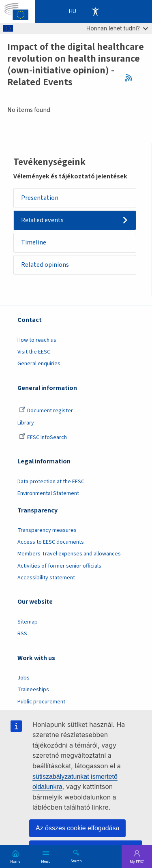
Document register (46, 411)
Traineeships (33, 690)
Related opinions (45, 265)
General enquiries (39, 364)
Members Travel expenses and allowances (69, 554)
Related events (42, 220)
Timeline (34, 242)
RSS (131, 77)
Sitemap (28, 622)
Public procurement (41, 702)
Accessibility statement (46, 578)
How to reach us (37, 340)
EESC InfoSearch (43, 437)
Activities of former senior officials (59, 566)
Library (26, 423)
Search (76, 861)
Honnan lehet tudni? (117, 28)
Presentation (40, 198)
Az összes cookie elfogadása (77, 828)
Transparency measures (47, 530)
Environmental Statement (48, 493)
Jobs (24, 678)
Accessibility (95, 11)
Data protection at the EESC (51, 482)
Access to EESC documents (51, 542)
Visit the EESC (34, 352)
